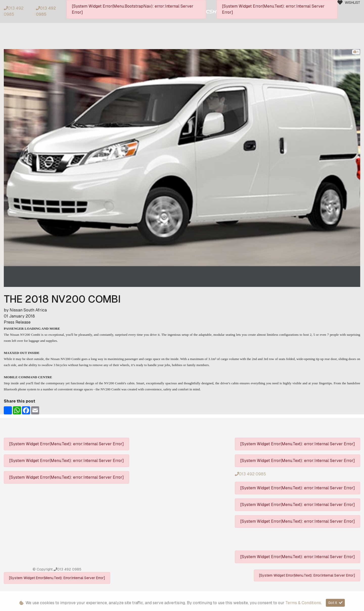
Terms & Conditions (303, 603)
